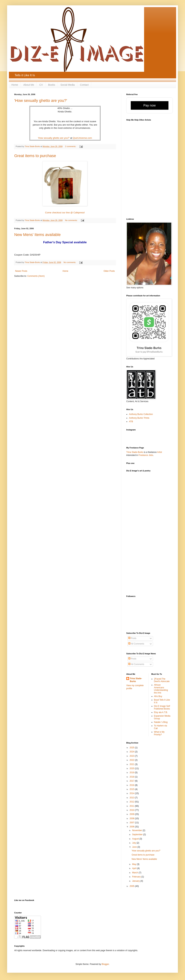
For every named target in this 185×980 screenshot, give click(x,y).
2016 (132, 785)
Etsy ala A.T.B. (161, 712)
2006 (132, 827)
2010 (132, 810)
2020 (132, 768)
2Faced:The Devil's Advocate (162, 680)
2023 (132, 756)
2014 (132, 793)
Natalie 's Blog (161, 722)
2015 (132, 789)
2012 (132, 802)
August (136, 839)
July (134, 843)
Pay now (150, 105)
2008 (132, 818)
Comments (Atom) (36, 276)
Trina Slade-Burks (135, 452)
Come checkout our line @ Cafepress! (65, 213)
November (137, 830)
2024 (132, 752)
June (135, 847)
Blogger (105, 964)
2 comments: (71, 146)
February (137, 877)
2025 (132, 748)
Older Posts (109, 271)
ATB (131, 422)
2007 (132, 823)
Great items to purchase (35, 156)
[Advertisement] (140, 536)
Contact (84, 85)
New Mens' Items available (37, 235)
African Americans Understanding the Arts (161, 689)
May (134, 864)
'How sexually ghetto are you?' (41, 101)
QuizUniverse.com (82, 138)
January (136, 881)
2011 (132, 806)
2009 (132, 814)
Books (52, 85)
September (138, 835)
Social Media (68, 85)
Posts (132, 638)
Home (15, 85)
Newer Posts (21, 271)
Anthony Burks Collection (141, 414)
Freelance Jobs (146, 455)
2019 (132, 773)
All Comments (136, 644)
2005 (132, 886)
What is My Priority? (159, 733)
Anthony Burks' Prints (139, 418)
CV (41, 85)
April (135, 868)
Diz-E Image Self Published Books (162, 707)
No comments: (72, 220)
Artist (159, 452)
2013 (132, 798)
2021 (132, 764)
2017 (132, 781)
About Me (29, 85)
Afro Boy (158, 696)
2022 (132, 760)
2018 (132, 777)
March (135, 873)
